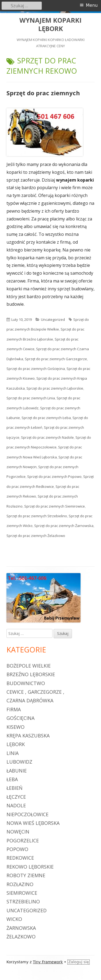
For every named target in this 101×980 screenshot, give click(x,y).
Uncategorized (53, 319)
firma (14, 709)
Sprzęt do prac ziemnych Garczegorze (56, 359)
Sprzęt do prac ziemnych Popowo (54, 477)
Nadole (16, 805)
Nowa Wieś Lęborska (33, 823)
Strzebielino (23, 901)
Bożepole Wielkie (29, 666)
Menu (92, 5)
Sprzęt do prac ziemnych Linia (31, 398)
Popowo (17, 849)
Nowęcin (18, 832)
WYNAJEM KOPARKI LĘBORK (50, 25)
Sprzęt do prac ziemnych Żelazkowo (36, 536)
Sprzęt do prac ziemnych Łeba (46, 418)
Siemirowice (22, 893)
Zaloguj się (79, 962)
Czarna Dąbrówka (30, 700)
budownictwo (26, 683)
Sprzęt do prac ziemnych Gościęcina (36, 369)
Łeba (12, 779)
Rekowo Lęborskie (30, 867)
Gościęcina (20, 718)
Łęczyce (16, 797)
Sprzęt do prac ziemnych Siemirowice (55, 506)
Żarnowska (21, 928)
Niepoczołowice (27, 814)
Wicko (14, 919)
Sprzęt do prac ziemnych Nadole (47, 437)
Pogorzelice (23, 841)
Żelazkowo (21, 937)
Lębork (16, 744)
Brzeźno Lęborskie (31, 674)
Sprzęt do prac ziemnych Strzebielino (37, 516)
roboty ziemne (26, 875)
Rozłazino (20, 884)
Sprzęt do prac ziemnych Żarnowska (64, 526)
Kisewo (15, 727)
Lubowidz (19, 762)
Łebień (15, 788)
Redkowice (20, 858)
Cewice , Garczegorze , (35, 692)
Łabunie (17, 771)
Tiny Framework (48, 962)
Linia (13, 753)
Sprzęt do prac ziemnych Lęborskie (55, 388)
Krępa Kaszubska (28, 736)
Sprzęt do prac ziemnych (43, 93)
